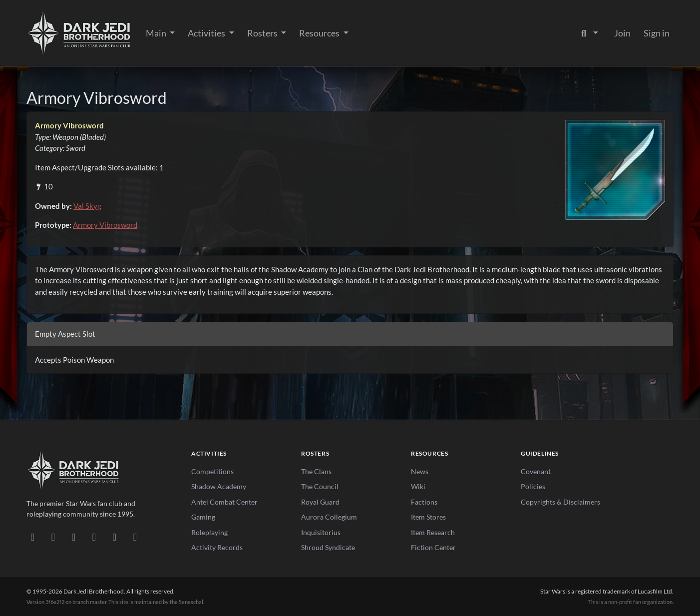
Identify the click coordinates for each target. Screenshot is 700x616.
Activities (207, 33)
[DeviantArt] (53, 537)
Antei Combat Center (224, 502)
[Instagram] (94, 537)
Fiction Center (433, 547)
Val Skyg (87, 206)
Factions (424, 502)
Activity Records (217, 547)
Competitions (212, 471)
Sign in (657, 33)
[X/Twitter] (115, 537)
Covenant (536, 471)
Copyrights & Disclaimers (560, 502)
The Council (320, 486)
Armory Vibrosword (105, 225)
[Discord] (33, 537)
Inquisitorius (321, 532)
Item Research (433, 532)
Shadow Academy (219, 486)
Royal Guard (320, 502)
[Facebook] (74, 537)
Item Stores (428, 517)
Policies (533, 486)
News (420, 471)
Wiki (418, 486)
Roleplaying (209, 532)
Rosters (263, 33)
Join (622, 33)
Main (157, 33)
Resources (320, 33)
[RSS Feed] (135, 537)
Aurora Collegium (329, 517)
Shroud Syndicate (328, 547)
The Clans (316, 471)
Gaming (203, 517)
